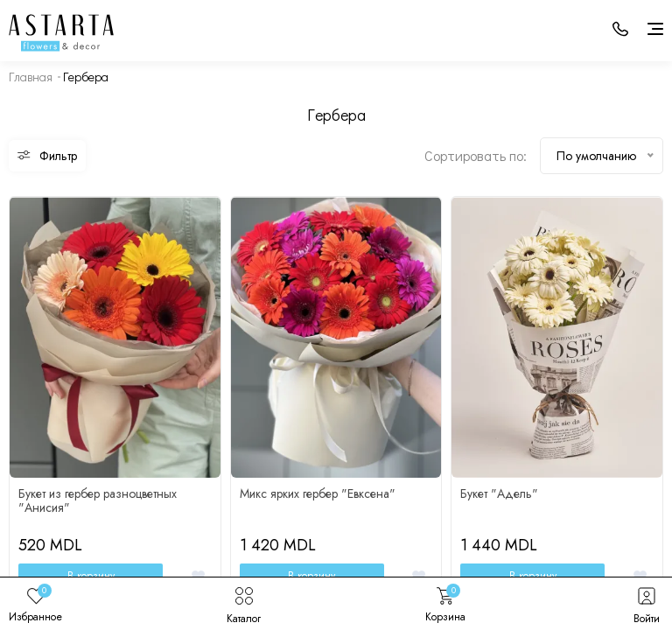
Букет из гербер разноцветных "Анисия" (98, 500)
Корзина (445, 604)
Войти (647, 604)
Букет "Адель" (499, 493)
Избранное (35, 604)
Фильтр (47, 156)
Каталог (244, 604)
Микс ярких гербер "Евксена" (318, 493)
